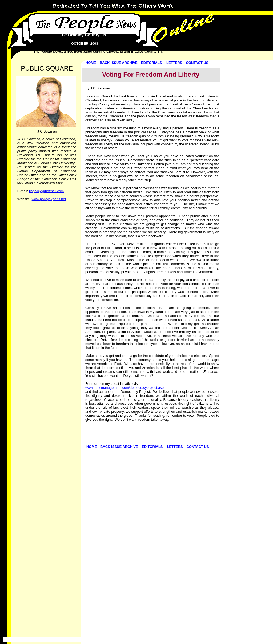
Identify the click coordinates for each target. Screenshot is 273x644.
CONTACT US (197, 63)
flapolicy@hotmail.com (46, 191)
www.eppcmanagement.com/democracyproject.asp (125, 388)
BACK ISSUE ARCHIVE (119, 63)
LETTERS (174, 63)
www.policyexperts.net (49, 199)
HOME (91, 63)
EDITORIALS (152, 63)
